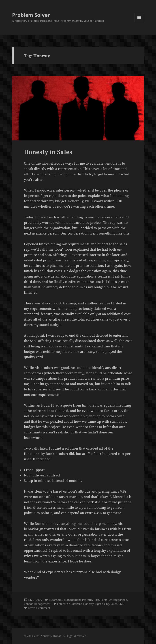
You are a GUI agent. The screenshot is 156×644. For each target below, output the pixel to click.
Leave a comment (39, 608)
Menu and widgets (139, 22)
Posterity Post (91, 600)
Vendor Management (37, 604)
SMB (122, 604)
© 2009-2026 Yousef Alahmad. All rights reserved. (55, 636)
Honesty (88, 604)
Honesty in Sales (48, 152)
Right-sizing (102, 604)
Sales (114, 604)
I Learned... (56, 600)
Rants (104, 600)
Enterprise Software (69, 604)
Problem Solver (31, 15)
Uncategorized (118, 600)
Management (72, 600)
